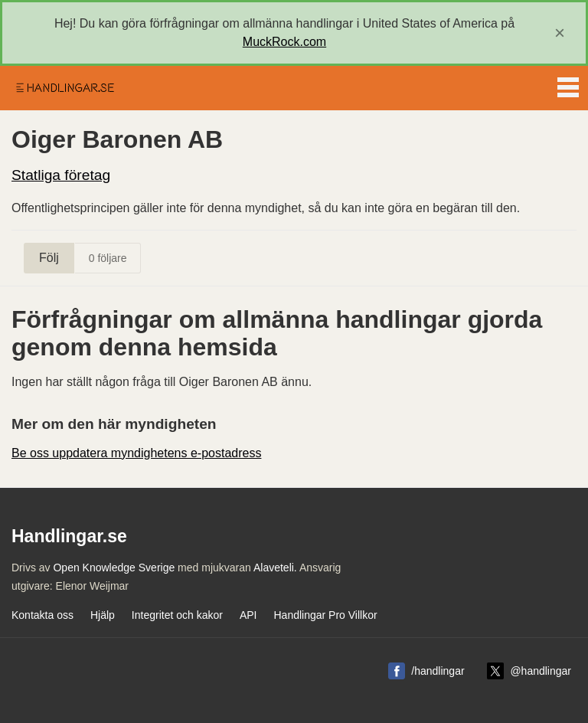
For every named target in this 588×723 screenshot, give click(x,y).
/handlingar (438, 671)
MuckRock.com (284, 42)
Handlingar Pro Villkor (325, 615)
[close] (560, 33)
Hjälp (103, 615)
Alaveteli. (275, 568)
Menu (568, 84)
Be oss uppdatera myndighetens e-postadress (136, 453)
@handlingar (541, 671)
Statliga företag (61, 175)
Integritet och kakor (177, 615)
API (248, 615)
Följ (49, 258)
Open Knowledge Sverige (114, 568)
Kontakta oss (42, 615)
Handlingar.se (64, 88)
